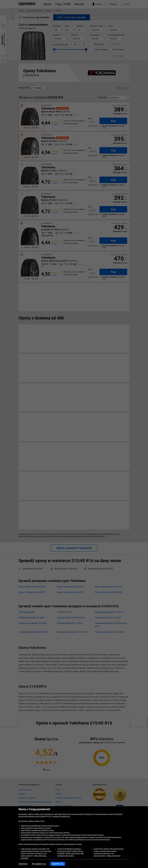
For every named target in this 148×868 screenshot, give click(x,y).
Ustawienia (23, 864)
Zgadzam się (58, 864)
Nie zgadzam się (39, 864)
